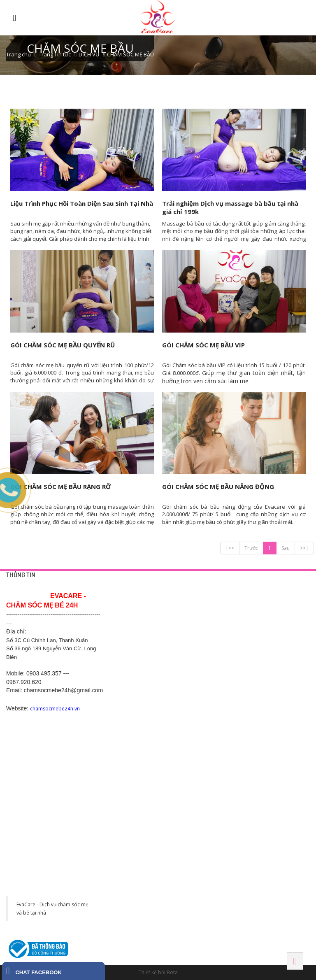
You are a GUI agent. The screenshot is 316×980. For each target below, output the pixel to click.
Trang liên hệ (125, 605)
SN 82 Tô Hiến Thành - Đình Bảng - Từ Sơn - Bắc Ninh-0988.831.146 (269, 722)
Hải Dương (125, 695)
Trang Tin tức (55, 54)
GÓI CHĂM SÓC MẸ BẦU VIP (203, 345)
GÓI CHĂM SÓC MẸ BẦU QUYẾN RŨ (63, 345)
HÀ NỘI (252, 588)
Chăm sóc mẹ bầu (197, 634)
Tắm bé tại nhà (193, 605)
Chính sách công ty (131, 624)
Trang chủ (19, 54)
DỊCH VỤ (89, 54)
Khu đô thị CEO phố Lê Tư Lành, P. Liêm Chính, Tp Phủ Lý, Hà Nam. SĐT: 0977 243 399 (136, 846)
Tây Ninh (189, 810)
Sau (286, 548)
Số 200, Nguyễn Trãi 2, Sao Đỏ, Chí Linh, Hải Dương (136, 722)
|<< (230, 548)
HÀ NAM (120, 810)
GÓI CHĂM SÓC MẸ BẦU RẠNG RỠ (60, 487)
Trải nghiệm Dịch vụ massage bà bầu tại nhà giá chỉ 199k (230, 207)
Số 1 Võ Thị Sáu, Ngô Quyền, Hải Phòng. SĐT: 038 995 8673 (267, 779)
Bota (172, 972)
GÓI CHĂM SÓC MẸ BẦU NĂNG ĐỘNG (218, 487)
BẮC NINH (256, 695)
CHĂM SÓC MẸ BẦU (130, 54)
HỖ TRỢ (120, 588)
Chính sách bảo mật (132, 615)
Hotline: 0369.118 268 (134, 741)
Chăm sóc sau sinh (197, 644)
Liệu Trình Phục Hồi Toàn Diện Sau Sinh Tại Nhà (82, 203)
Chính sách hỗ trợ (130, 634)
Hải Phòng (258, 753)
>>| (304, 548)
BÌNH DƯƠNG (194, 695)
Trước (251, 548)
